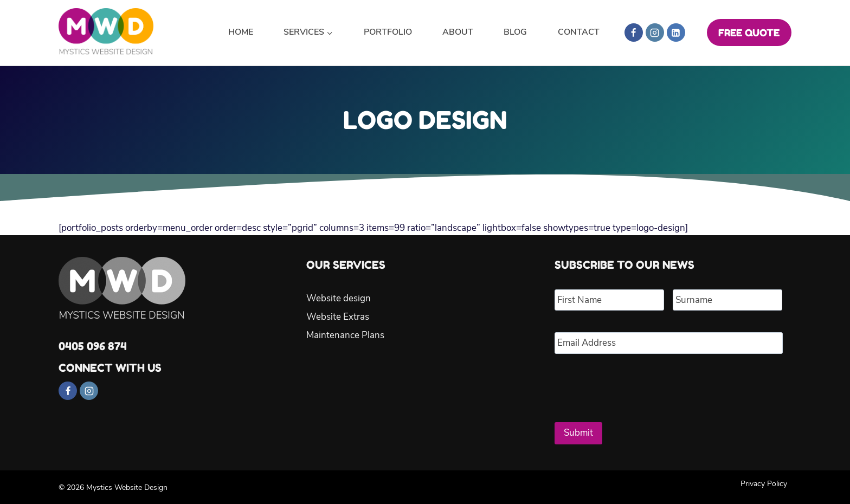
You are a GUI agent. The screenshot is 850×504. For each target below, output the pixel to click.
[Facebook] (634, 33)
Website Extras (338, 317)
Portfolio (388, 32)
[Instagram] (655, 33)
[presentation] (637, 384)
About (458, 32)
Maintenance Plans (345, 335)
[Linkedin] (676, 33)
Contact (579, 32)
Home (241, 32)
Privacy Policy (764, 483)
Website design (339, 298)
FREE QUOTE (749, 33)
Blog (515, 32)
